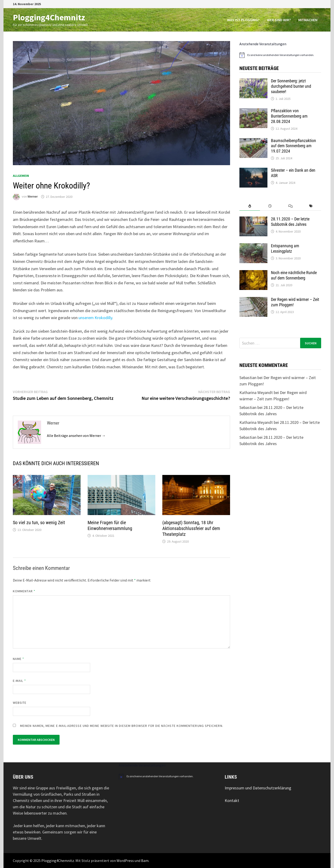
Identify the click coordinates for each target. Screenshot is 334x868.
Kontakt (232, 800)
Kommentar (24, 591)
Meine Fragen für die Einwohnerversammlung (110, 525)
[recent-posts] (270, 206)
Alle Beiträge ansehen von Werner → (76, 436)
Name (18, 659)
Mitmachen (308, 20)
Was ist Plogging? (243, 20)
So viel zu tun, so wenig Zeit (39, 523)
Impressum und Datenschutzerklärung (258, 788)
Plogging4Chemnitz (49, 17)
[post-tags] (311, 206)
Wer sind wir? (279, 20)
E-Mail (19, 681)
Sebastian (248, 378)
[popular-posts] (250, 206)
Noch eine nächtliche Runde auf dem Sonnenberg (294, 275)
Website (20, 703)
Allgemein (21, 176)
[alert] (280, 55)
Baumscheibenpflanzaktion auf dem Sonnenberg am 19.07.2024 (293, 146)
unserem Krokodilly (95, 318)
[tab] (250, 206)
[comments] (290, 206)
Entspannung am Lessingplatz (285, 248)
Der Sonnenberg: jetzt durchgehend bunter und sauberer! (291, 86)
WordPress (125, 861)
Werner (33, 197)
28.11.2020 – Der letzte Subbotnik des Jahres (290, 222)
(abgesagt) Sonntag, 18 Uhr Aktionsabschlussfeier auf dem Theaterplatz (191, 528)
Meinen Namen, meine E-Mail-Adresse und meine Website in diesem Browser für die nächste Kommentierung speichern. (122, 726)
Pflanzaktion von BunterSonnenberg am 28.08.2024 (289, 116)
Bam (145, 861)
